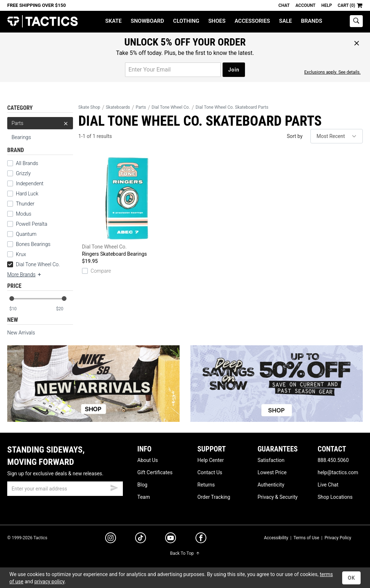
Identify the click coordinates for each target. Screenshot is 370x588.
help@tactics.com (338, 472)
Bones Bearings (29, 244)
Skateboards (118, 107)
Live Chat (328, 485)
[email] (65, 489)
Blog (142, 485)
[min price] (18, 309)
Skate (113, 21)
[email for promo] (173, 70)
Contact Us (210, 472)
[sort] (337, 136)
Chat (284, 5)
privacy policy (50, 581)
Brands (312, 21)
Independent (25, 183)
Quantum (22, 234)
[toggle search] (356, 21)
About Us (148, 460)
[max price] (64, 309)
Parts (40, 123)
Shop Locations (335, 497)
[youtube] (171, 539)
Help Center (210, 460)
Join (234, 70)
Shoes (217, 21)
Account (306, 5)
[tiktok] (141, 539)
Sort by (295, 136)
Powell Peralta (27, 224)
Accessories (252, 21)
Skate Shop (89, 107)
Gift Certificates (155, 472)
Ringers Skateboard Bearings (128, 205)
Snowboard (147, 21)
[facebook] (201, 539)
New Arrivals (21, 333)
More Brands (25, 274)
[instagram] (111, 539)
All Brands (23, 163)
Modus (19, 214)
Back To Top (185, 553)
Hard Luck (23, 194)
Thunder (21, 204)
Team (144, 497)
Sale (285, 21)
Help (326, 5)
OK (351, 578)
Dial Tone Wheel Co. (34, 264)
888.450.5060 (333, 460)
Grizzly (19, 173)
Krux (17, 254)
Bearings (21, 137)
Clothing (186, 21)
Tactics (42, 21)
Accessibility (276, 538)
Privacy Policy (338, 538)
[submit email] (114, 487)
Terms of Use (306, 538)
